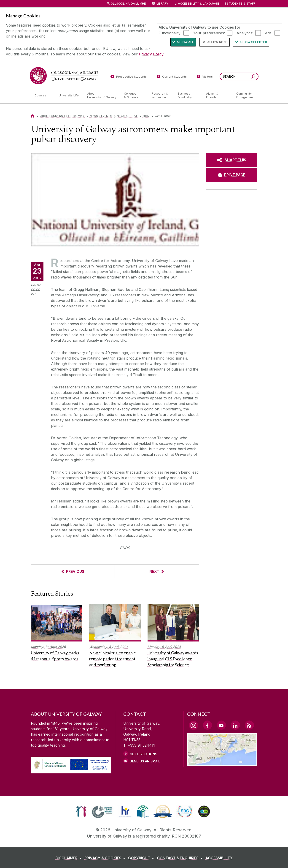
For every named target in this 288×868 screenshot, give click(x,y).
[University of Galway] (64, 76)
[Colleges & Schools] (134, 96)
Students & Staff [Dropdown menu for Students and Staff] (241, 4)
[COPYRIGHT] (142, 858)
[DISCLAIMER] (69, 858)
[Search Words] (239, 76)
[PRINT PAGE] (232, 175)
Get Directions (144, 754)
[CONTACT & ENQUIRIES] (181, 858)
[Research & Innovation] (161, 96)
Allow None (217, 42)
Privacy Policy (151, 54)
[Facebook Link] (207, 725)
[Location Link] (222, 763)
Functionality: (170, 33)
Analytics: (245, 33)
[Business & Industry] (188, 96)
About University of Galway (63, 116)
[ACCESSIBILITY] (219, 858)
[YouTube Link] (221, 725)
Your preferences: (209, 33)
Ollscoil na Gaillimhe (128, 4)
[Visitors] (205, 77)
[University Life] (69, 96)
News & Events (101, 116)
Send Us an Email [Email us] (145, 761)
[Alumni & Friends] (217, 96)
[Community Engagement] (245, 96)
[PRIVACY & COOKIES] (106, 858)
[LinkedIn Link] (235, 725)
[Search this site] (253, 77)
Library (162, 4)
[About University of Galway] (102, 96)
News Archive (127, 116)
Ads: (269, 33)
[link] (81, 811)
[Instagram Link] (194, 725)
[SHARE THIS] (232, 160)
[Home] (32, 116)
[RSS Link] (249, 725)
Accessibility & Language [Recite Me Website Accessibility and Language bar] (197, 4)
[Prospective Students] (129, 77)
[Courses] (43, 96)
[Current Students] (172, 77)
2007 (146, 116)
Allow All (185, 42)
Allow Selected (253, 42)
